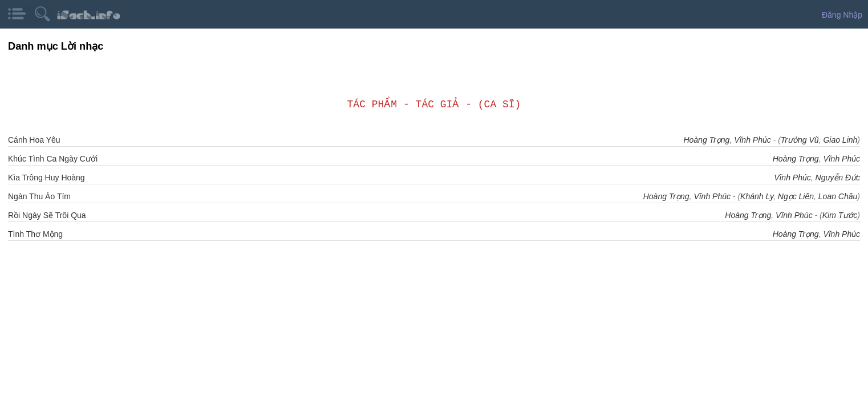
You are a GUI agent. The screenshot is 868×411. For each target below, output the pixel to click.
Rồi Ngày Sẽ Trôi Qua (47, 215)
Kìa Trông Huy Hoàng (46, 178)
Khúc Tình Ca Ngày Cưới (53, 159)
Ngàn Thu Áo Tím (39, 196)
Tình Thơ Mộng (35, 234)
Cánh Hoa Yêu (34, 140)
